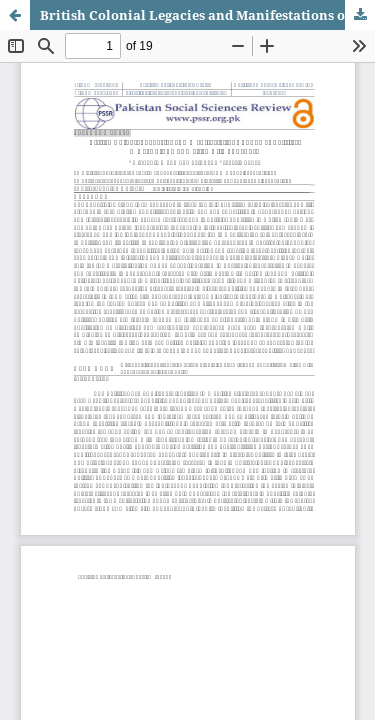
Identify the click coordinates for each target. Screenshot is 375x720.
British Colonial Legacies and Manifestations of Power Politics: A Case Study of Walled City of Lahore (207, 15)
